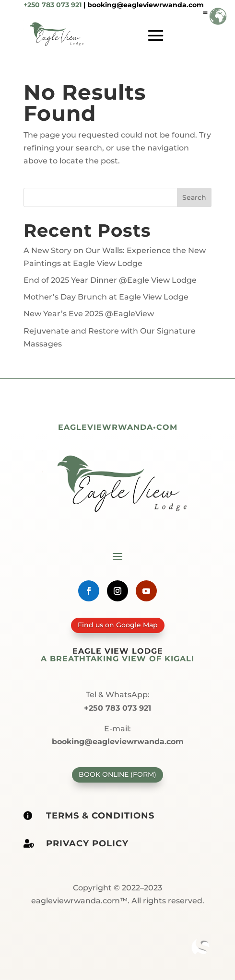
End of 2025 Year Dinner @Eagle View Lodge (110, 280)
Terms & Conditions (100, 816)
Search (194, 197)
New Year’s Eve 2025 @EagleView (89, 314)
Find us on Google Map (117, 625)
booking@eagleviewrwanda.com (146, 5)
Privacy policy (87, 843)
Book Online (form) (117, 774)
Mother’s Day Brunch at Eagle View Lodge (106, 297)
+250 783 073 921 (53, 5)
